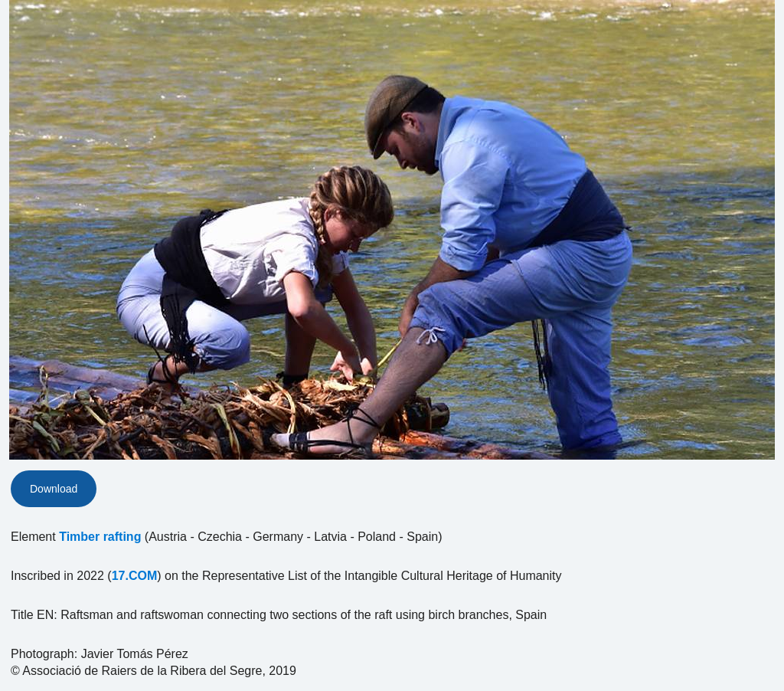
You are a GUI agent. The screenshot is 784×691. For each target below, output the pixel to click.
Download (54, 489)
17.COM (135, 576)
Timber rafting (100, 537)
